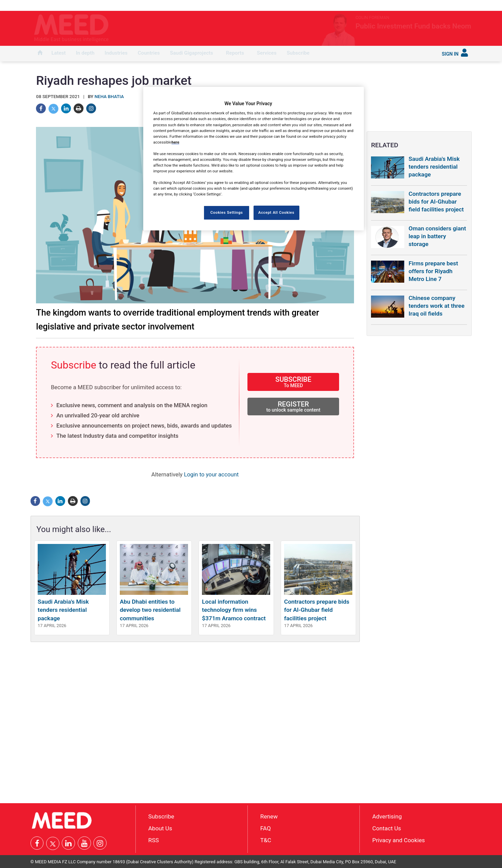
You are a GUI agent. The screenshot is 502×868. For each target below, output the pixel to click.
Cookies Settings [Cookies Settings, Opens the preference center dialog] (227, 212)
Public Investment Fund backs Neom (384, 26)
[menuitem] (40, 54)
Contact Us (387, 828)
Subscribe (298, 53)
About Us (160, 828)
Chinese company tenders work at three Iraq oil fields (437, 306)
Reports (235, 53)
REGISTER (293, 406)
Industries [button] (116, 53)
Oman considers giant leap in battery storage (437, 236)
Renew (269, 816)
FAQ (266, 828)
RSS (154, 840)
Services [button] (267, 53)
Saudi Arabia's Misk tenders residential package (63, 610)
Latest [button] (59, 53)
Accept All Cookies (276, 212)
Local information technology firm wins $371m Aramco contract (234, 610)
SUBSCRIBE (293, 382)
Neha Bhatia (109, 97)
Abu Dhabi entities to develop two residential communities (150, 610)
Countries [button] (149, 53)
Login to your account (211, 474)
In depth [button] (85, 53)
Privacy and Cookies (399, 840)
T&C (266, 840)
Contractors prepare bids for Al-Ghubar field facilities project (317, 610)
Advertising (387, 816)
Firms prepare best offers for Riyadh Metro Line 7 (433, 271)
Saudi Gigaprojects (192, 53)
